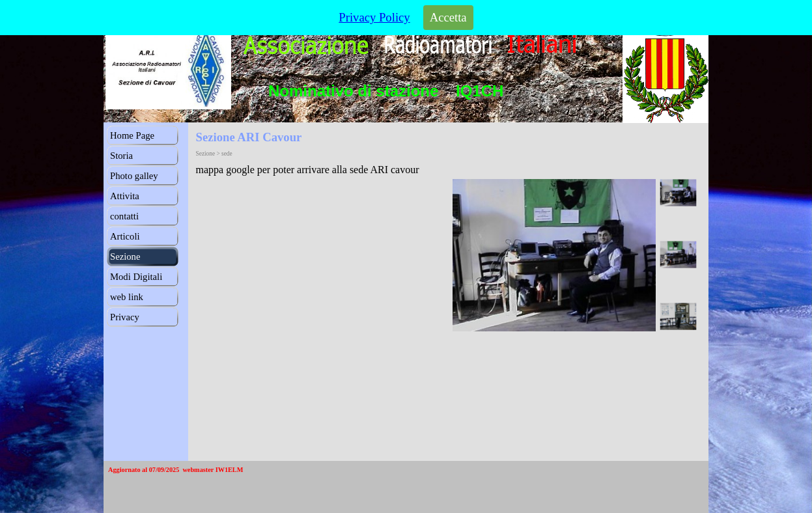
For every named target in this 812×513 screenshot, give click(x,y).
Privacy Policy (374, 15)
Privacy (125, 317)
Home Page (132, 135)
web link (127, 297)
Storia (121, 156)
